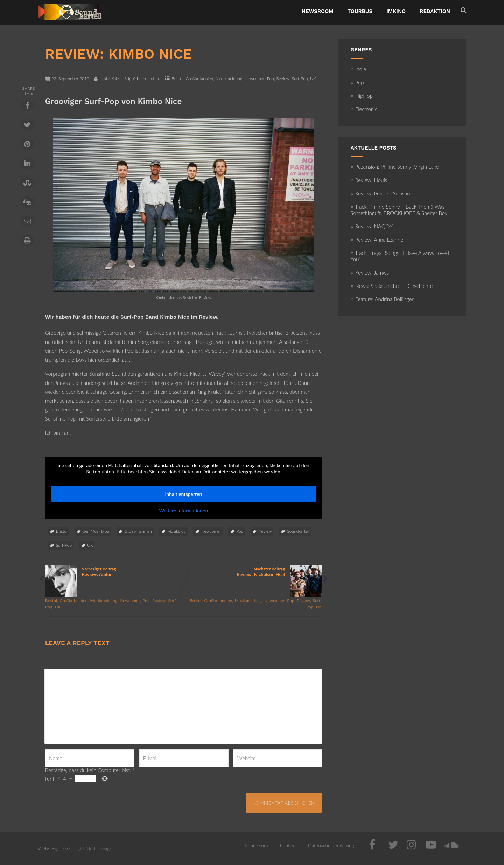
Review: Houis (369, 180)
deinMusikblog (96, 531)
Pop (271, 79)
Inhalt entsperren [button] (183, 494)
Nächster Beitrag (253, 572)
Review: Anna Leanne (377, 240)
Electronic (364, 109)
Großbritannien (199, 79)
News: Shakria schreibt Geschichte (392, 286)
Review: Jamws (370, 272)
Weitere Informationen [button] (183, 510)
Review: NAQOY (372, 226)
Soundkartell (298, 531)
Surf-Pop (300, 79)
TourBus (360, 11)
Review (283, 79)
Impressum (256, 846)
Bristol (177, 79)
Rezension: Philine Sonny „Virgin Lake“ (396, 167)
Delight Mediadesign (91, 848)
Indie (359, 69)
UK (313, 79)
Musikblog (177, 531)
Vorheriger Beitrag (114, 572)
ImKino (396, 11)
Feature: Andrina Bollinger (382, 299)
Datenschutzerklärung (331, 846)
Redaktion (435, 11)
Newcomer (255, 79)
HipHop (362, 96)
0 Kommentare (147, 79)
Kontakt (288, 846)
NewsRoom (318, 11)
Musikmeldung (229, 79)
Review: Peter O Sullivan (380, 193)
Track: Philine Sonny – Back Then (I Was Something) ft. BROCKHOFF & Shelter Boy (399, 210)
